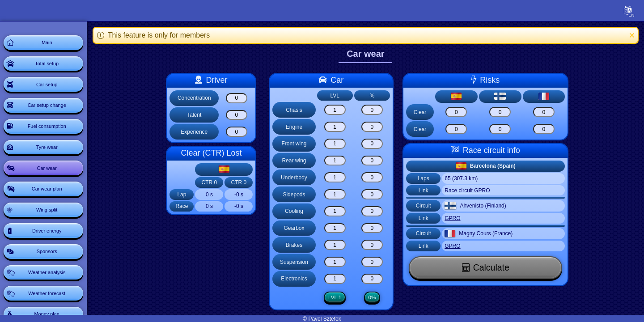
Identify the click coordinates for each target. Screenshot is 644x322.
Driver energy (60, 270)
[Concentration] (249, 98)
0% (384, 297)
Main (60, 45)
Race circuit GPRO (480, 191)
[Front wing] (347, 144)
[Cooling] (347, 211)
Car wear (60, 195)
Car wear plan (60, 220)
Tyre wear (60, 170)
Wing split (60, 245)
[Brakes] (347, 245)
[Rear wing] (347, 161)
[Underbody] (347, 177)
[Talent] (249, 115)
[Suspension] (347, 262)
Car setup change (60, 120)
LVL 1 (347, 297)
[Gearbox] (347, 228)
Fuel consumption (60, 145)
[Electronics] (347, 279)
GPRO (465, 218)
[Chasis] (347, 110)
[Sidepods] (347, 194)
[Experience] (249, 132)
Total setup (60, 70)
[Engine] (347, 127)
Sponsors (60, 295)
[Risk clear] (469, 112)
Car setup (60, 95)
